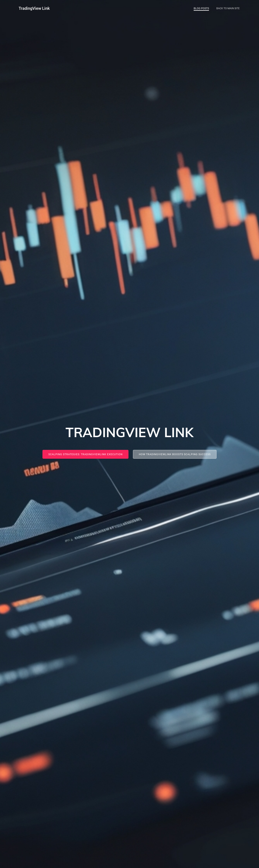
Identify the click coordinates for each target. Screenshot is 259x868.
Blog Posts (201, 8)
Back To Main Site (228, 8)
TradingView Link (34, 8)
